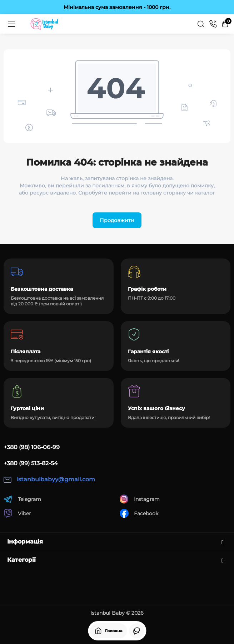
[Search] (201, 24)
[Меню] (11, 24)
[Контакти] (213, 24)
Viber (17, 513)
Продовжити (117, 220)
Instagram (140, 499)
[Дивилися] (136, 631)
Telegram (22, 499)
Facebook (139, 513)
